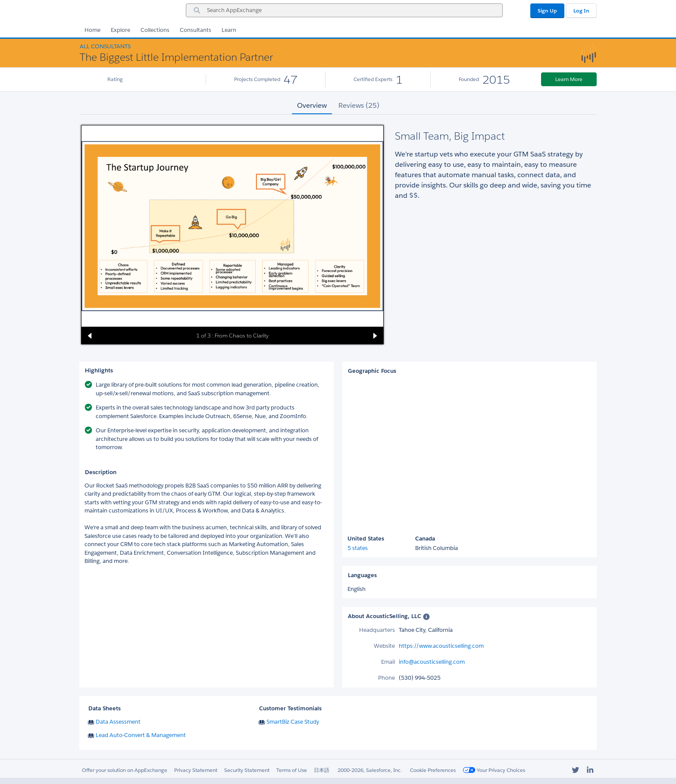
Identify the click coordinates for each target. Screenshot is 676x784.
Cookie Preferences (433, 770)
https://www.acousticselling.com (441, 646)
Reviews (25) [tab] (359, 105)
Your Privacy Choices (494, 770)
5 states (358, 548)
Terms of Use (292, 770)
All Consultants (105, 46)
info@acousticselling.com (432, 662)
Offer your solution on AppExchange (125, 770)
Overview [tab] (312, 105)
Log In (581, 11)
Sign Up (547, 11)
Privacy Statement (196, 770)
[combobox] (344, 10)
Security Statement (247, 770)
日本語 (322, 770)
